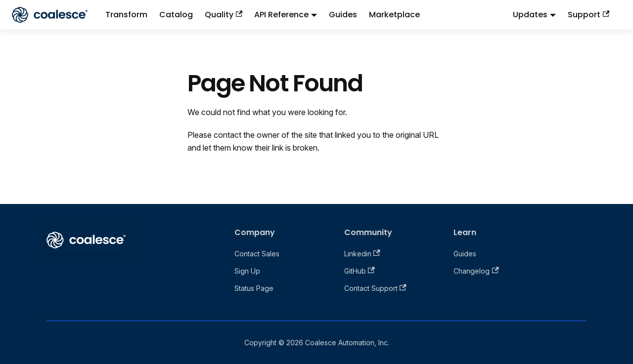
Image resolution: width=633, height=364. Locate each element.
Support (588, 15)
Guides (343, 15)
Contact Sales (257, 254)
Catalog (176, 15)
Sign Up (247, 271)
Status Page (254, 288)
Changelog (476, 271)
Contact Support (375, 288)
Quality (224, 15)
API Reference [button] (281, 15)
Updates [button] (530, 15)
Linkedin (362, 254)
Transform (126, 15)
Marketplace (394, 15)
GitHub (360, 271)
